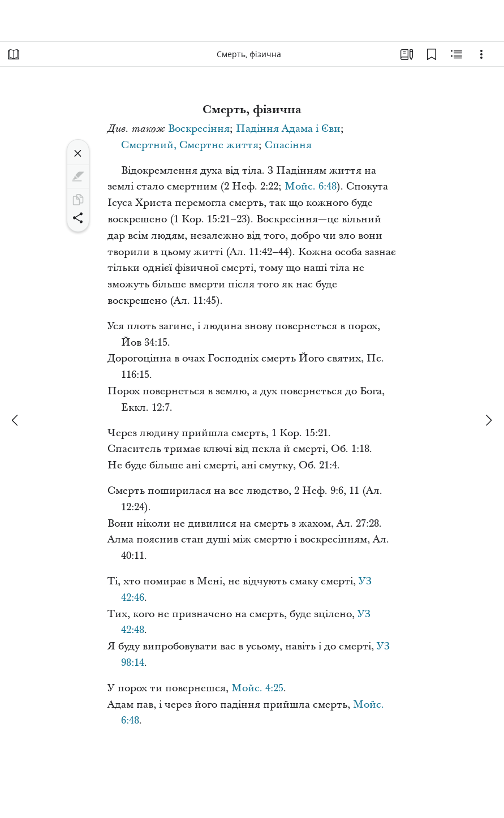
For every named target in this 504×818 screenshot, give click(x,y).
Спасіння (288, 145)
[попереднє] (16, 420)
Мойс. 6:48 (311, 186)
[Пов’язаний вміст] (456, 54)
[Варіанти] (481, 54)
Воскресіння (199, 129)
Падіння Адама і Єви (288, 129)
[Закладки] (432, 54)
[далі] (488, 420)
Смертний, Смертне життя (190, 145)
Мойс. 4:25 (257, 688)
